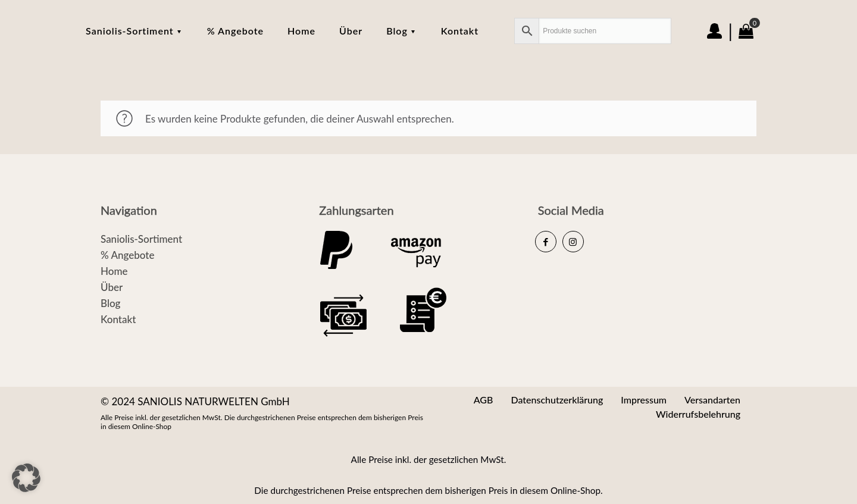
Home (114, 271)
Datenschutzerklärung (557, 400)
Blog (110, 303)
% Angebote (127, 255)
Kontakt (118, 319)
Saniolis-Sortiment (141, 239)
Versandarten (712, 400)
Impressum (644, 400)
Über (112, 287)
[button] (26, 478)
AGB (484, 400)
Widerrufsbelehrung (698, 414)
